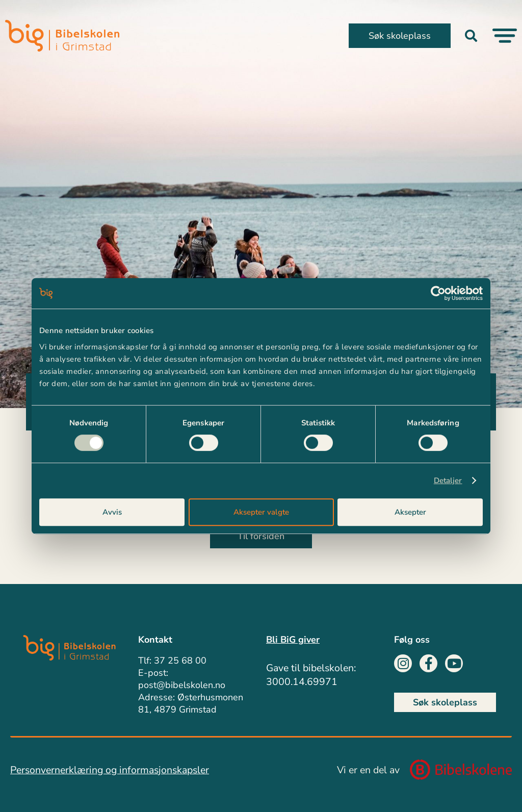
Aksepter (410, 512)
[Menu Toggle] (505, 36)
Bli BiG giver (293, 640)
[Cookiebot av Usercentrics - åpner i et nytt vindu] (438, 293)
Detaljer (448, 480)
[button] (471, 36)
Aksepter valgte (261, 512)
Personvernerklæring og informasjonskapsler (110, 770)
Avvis (112, 512)
